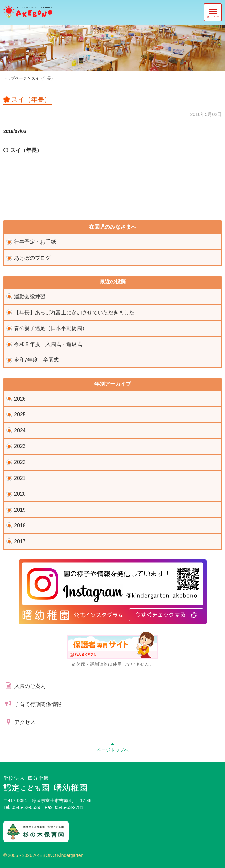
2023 (20, 446)
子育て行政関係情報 (32, 704)
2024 (20, 431)
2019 (20, 510)
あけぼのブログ (32, 258)
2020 (20, 494)
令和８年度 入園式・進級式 (48, 344)
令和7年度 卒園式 (36, 360)
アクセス (19, 722)
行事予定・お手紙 (35, 242)
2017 (20, 541)
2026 (20, 399)
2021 (20, 478)
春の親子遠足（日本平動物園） (51, 328)
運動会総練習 (30, 297)
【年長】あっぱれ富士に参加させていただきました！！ (79, 313)
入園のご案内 (24, 686)
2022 (20, 462)
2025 (20, 415)
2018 (20, 525)
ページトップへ (113, 746)
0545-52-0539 (26, 807)
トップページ (15, 78)
